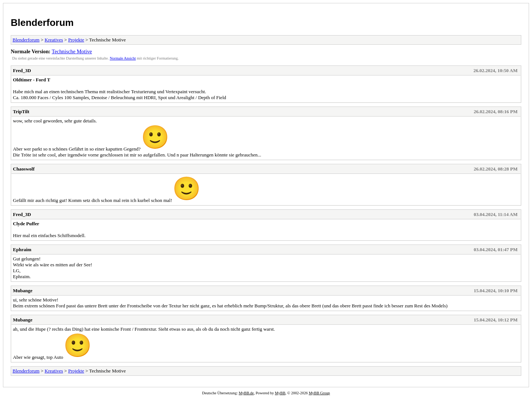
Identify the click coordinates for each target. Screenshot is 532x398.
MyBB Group (319, 393)
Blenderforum (42, 23)
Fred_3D (22, 70)
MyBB (280, 393)
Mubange (23, 291)
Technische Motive (72, 51)
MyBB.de (246, 393)
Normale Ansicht (123, 58)
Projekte (76, 40)
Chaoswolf (24, 169)
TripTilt (21, 112)
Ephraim (22, 249)
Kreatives (54, 40)
